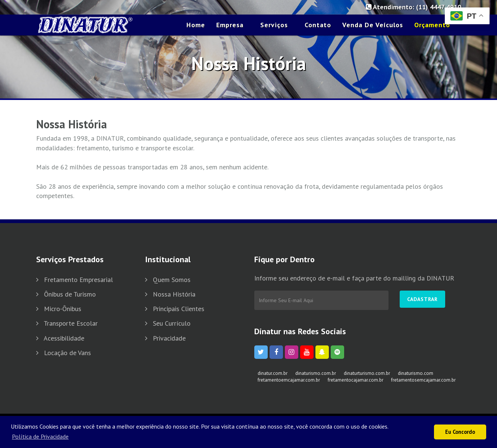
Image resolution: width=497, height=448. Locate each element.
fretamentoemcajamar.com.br (289, 380)
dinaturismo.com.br (316, 373)
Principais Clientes (179, 309)
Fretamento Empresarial (78, 280)
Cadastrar (422, 299)
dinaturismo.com (416, 373)
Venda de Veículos (373, 25)
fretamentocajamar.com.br (356, 380)
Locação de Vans (67, 353)
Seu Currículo (172, 323)
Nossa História (174, 294)
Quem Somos (172, 280)
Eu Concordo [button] (460, 432)
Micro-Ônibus (63, 309)
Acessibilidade (64, 338)
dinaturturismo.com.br (367, 373)
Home (196, 25)
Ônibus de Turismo (70, 294)
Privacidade (169, 338)
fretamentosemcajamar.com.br (423, 380)
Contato (318, 25)
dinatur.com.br (273, 373)
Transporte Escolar (71, 323)
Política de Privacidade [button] (40, 436)
